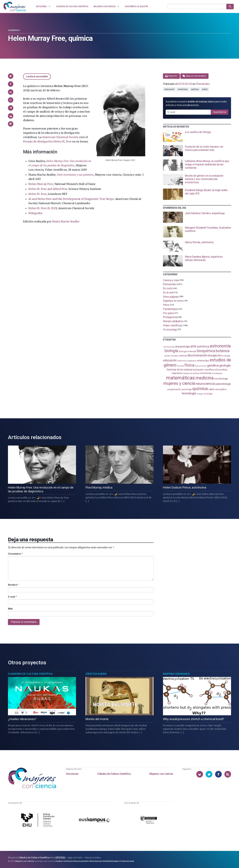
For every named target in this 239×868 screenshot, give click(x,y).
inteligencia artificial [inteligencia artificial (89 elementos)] (191, 373)
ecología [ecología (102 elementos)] (226, 356)
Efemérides (14, 30)
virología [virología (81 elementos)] (200, 394)
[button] (11, 76)
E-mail (12, 597)
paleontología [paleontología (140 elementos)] (223, 384)
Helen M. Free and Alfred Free (48, 189)
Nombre (13, 585)
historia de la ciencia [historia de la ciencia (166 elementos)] (179, 370)
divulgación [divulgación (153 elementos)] (214, 355)
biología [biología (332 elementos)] (171, 351)
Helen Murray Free (41, 184)
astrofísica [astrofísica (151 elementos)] (203, 347)
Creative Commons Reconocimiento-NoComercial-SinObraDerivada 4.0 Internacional (95, 861)
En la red (168, 293)
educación (169, 89)
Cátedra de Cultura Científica (114, 774)
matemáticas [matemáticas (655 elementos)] (180, 378)
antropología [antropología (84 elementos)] (169, 347)
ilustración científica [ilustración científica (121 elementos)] (203, 370)
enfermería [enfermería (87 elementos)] (182, 361)
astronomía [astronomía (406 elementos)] (220, 346)
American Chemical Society (60, 137)
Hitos (166, 305)
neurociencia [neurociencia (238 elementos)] (205, 384)
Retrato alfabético (173, 321)
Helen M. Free (37, 194)
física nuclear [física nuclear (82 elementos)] (201, 366)
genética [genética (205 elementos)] (213, 365)
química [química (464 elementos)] (200, 389)
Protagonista (170, 317)
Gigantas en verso (173, 301)
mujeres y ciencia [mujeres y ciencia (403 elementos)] (179, 383)
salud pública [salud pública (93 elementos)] (221, 389)
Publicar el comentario (24, 622)
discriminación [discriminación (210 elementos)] (197, 355)
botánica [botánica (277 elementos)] (223, 351)
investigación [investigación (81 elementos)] (217, 373)
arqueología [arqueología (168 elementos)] (182, 346)
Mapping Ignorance (176, 674)
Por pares (169, 313)
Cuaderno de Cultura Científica (30, 674)
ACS (133, 160)
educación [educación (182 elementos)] (170, 360)
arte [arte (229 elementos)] (193, 346)
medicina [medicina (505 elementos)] (204, 378)
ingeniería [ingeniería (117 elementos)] (177, 373)
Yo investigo (170, 330)
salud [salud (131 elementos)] (211, 389)
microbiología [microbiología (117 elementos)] (221, 379)
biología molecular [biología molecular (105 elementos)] (188, 351)
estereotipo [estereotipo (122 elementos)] (203, 361)
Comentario (15, 554)
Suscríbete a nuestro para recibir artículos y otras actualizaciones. (196, 103)
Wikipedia (35, 213)
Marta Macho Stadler (66, 221)
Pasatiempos (171, 309)
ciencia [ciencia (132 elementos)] (183, 356)
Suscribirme (220, 112)
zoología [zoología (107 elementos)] (208, 394)
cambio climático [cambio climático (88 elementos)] (171, 356)
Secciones (72, 774)
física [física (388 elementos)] (189, 365)
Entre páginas (171, 297)
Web (10, 609)
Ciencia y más (171, 280)
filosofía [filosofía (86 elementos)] (180, 366)
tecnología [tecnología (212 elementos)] (189, 393)
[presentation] (197, 136)
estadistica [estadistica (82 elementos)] (192, 361)
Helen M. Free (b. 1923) (43, 208)
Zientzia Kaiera (96, 674)
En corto (168, 288)
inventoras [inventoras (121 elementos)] (206, 373)
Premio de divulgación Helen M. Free (47, 141)
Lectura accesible (37, 76)
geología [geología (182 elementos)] (225, 365)
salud (205, 89)
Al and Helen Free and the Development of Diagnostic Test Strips (71, 199)
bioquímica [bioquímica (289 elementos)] (206, 351)
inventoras (183, 89)
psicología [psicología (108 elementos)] (187, 389)
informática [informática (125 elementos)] (221, 370)
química (195, 89)
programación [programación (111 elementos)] (174, 389)
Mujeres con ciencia (161, 774)
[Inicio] (15, 6)
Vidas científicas (173, 325)
